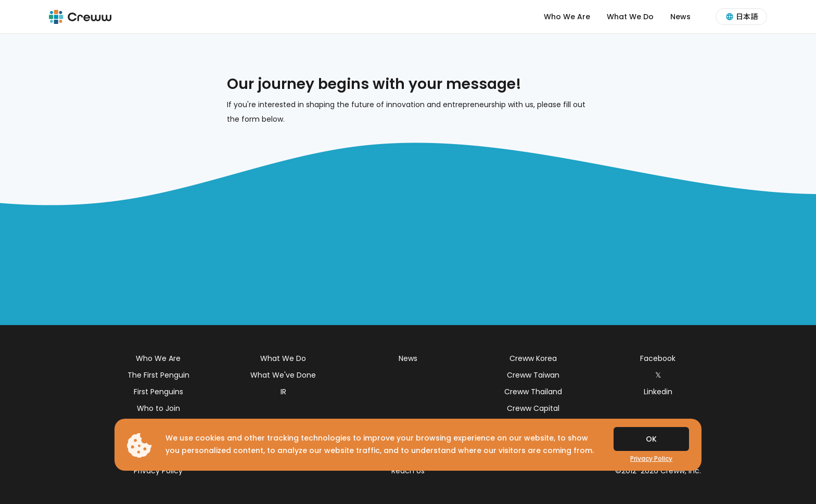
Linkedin (658, 392)
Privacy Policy (158, 471)
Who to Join (158, 408)
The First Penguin (158, 375)
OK (651, 439)
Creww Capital (533, 408)
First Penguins (158, 392)
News (680, 17)
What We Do (630, 17)
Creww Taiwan (533, 375)
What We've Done (283, 375)
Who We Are (567, 17)
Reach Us (408, 471)
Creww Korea (533, 358)
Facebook (658, 358)
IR (283, 392)
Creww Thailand (533, 392)
